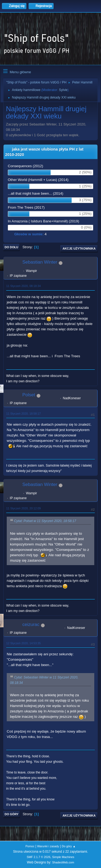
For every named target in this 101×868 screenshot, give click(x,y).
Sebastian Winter (40, 262)
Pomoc (30, 846)
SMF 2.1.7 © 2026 (39, 857)
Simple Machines (63, 857)
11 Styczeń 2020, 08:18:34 (23, 286)
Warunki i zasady (48, 846)
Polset (29, 395)
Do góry (12, 814)
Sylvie (63, 90)
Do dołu (11, 247)
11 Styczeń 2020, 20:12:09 (23, 508)
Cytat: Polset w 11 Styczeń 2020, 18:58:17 (45, 521)
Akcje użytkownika (79, 248)
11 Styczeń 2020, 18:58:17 (23, 414)
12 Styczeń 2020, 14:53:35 (23, 643)
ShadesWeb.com (63, 862)
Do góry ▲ (69, 846)
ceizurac (31, 624)
